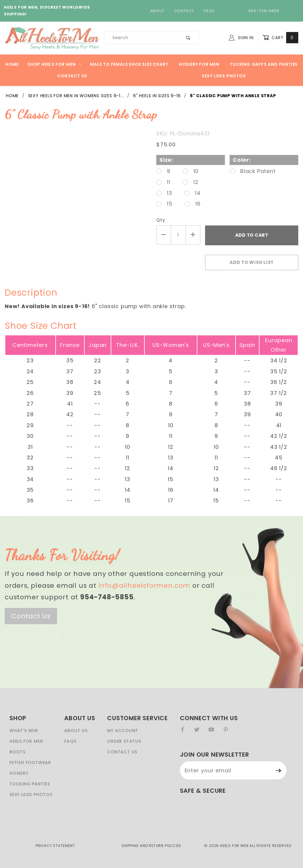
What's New (24, 731)
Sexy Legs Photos (224, 76)
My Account (123, 731)
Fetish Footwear (30, 763)
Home (12, 64)
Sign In (241, 38)
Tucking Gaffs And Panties (264, 64)
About (157, 11)
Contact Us (72, 76)
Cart (280, 38)
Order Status (124, 741)
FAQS (70, 741)
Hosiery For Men (199, 64)
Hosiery (19, 773)
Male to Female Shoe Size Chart (129, 64)
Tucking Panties (30, 784)
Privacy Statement (55, 846)
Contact (184, 11)
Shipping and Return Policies (151, 846)
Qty (161, 220)
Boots (17, 752)
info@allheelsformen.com (144, 586)
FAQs (209, 11)
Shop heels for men (55, 64)
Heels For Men (26, 741)
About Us (76, 731)
